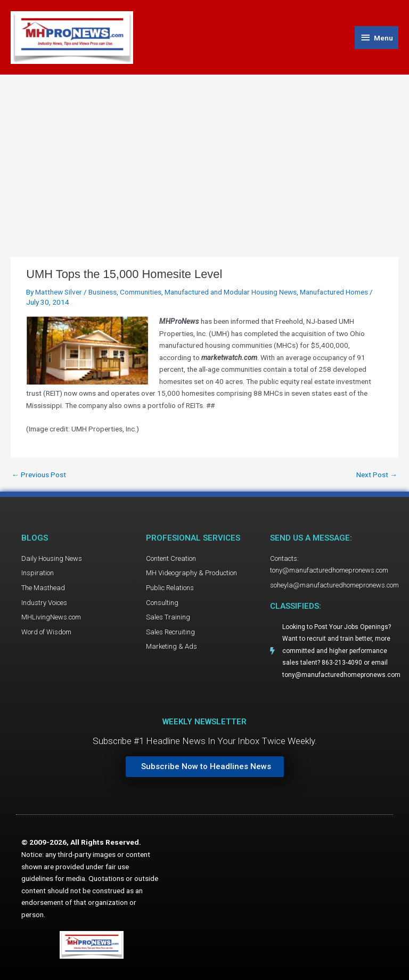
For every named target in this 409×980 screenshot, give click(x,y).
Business (103, 292)
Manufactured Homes (334, 292)
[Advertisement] (204, 155)
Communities (141, 292)
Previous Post (39, 475)
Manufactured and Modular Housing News (231, 292)
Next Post (377, 475)
